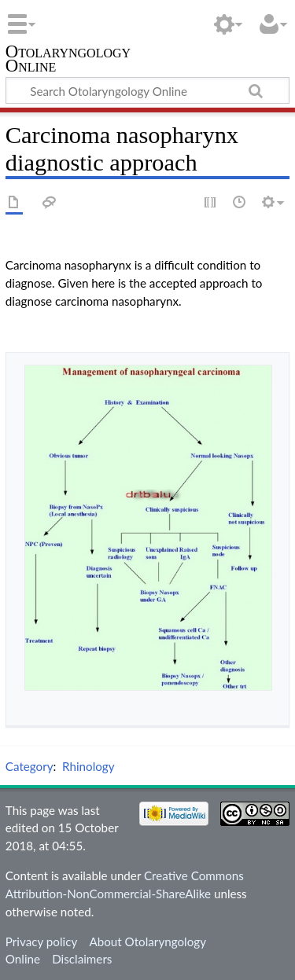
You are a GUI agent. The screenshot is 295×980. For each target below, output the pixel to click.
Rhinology (88, 766)
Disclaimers (82, 959)
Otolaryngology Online (68, 60)
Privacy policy (41, 941)
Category (29, 766)
